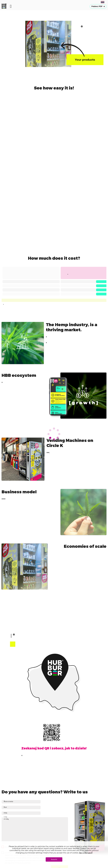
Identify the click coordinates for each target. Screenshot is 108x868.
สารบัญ (35, 830)
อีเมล (5, 807)
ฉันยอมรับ (54, 859)
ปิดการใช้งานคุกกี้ (86, 853)
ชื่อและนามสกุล (8, 801)
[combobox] (103, 2)
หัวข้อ (5, 813)
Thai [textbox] (103, 2)
